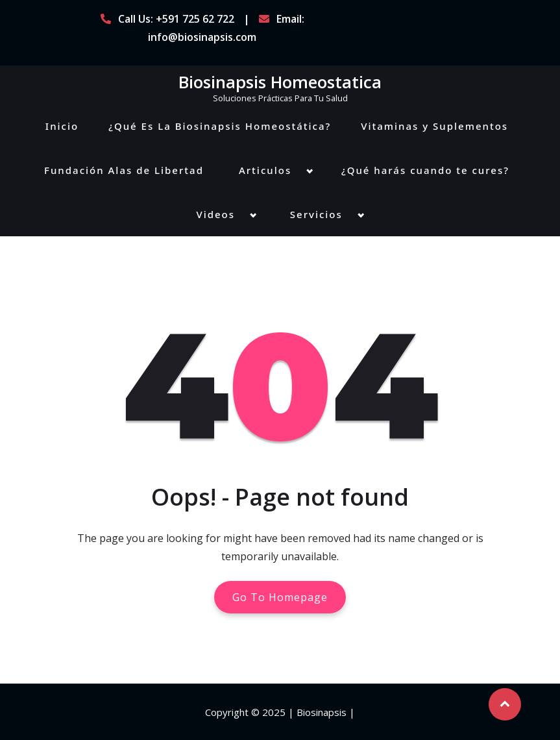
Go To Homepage (280, 597)
